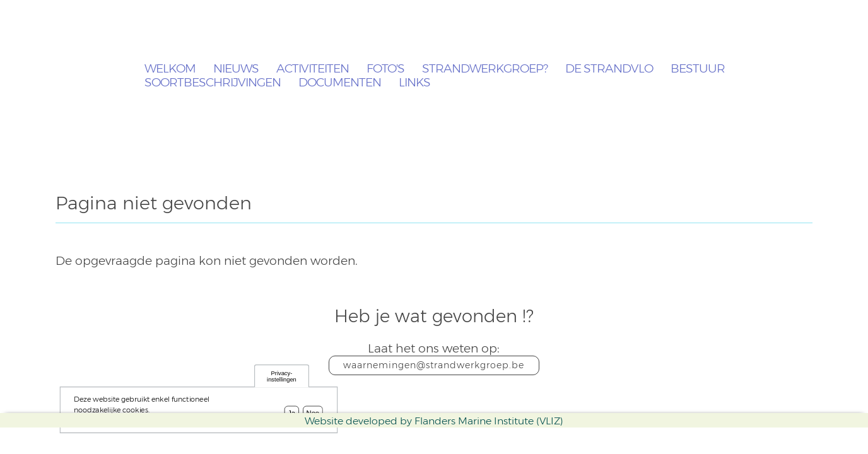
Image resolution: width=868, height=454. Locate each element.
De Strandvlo (609, 69)
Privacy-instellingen (282, 379)
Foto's (385, 69)
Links (414, 83)
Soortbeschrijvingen (213, 83)
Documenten (340, 83)
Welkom (170, 69)
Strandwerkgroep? (485, 69)
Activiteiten (313, 69)
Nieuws (236, 69)
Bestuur (698, 69)
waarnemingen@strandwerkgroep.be (434, 365)
